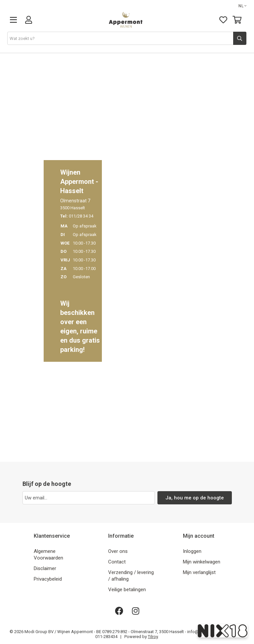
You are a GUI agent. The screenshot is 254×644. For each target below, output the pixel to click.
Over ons (118, 551)
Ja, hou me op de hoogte (195, 498)
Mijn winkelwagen (202, 562)
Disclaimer (45, 568)
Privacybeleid (48, 579)
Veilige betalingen (127, 590)
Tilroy (153, 637)
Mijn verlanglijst (199, 572)
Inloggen (192, 551)
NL (243, 6)
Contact (117, 562)
